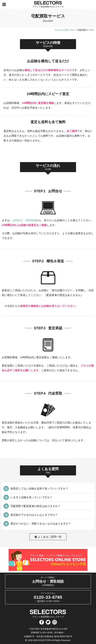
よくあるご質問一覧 (48, 537)
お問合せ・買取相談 (24, 220)
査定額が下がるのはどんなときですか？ (34, 515)
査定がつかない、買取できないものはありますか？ (41, 524)
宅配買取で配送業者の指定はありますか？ (35, 506)
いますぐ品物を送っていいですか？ (32, 497)
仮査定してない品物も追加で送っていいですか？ (39, 488)
